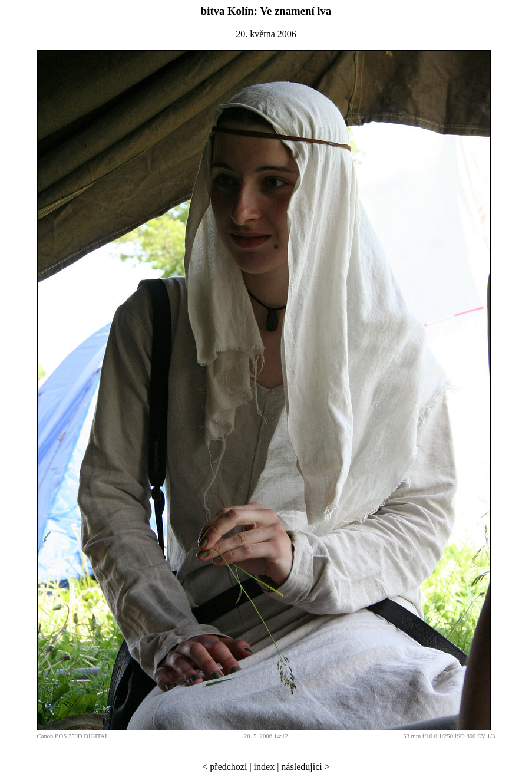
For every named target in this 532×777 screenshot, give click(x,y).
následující (301, 767)
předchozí (228, 767)
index (265, 767)
